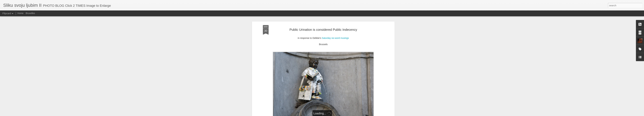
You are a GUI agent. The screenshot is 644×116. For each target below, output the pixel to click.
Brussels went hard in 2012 (278, 105)
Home (20, 13)
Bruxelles (30, 13)
